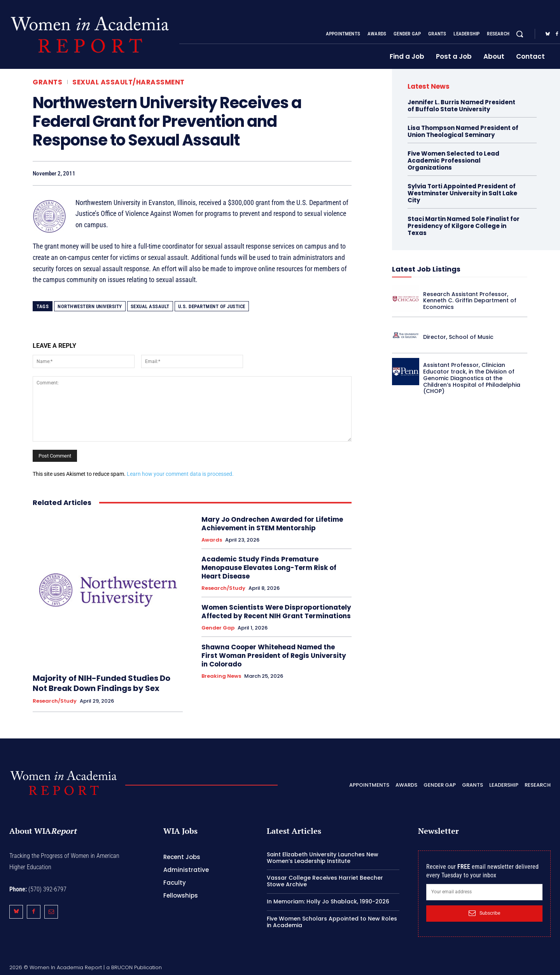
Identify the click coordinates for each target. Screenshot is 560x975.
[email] (484, 892)
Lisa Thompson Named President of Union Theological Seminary (463, 131)
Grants (47, 82)
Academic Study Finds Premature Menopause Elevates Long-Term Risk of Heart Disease (269, 568)
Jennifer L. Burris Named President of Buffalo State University (461, 106)
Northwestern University (90, 306)
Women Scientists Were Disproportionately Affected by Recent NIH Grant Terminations (276, 612)
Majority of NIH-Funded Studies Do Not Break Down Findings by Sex (101, 683)
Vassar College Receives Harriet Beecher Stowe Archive (325, 881)
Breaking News (221, 676)
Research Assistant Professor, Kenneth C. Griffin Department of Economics (470, 301)
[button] (520, 34)
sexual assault (150, 306)
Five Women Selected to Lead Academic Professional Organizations (453, 160)
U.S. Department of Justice (212, 306)
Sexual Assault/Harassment (129, 82)
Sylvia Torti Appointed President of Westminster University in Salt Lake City (462, 193)
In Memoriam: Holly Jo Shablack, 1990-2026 (328, 901)
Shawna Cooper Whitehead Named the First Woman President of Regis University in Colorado (274, 656)
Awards (212, 540)
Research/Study (55, 701)
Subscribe (484, 913)
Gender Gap (218, 628)
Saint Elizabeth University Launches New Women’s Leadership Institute (323, 858)
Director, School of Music (458, 337)
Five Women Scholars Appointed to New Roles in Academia (332, 922)
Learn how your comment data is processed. (180, 474)
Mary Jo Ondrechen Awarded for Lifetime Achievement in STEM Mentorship (272, 524)
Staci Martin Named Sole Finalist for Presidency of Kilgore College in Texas (464, 226)
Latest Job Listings (426, 269)
